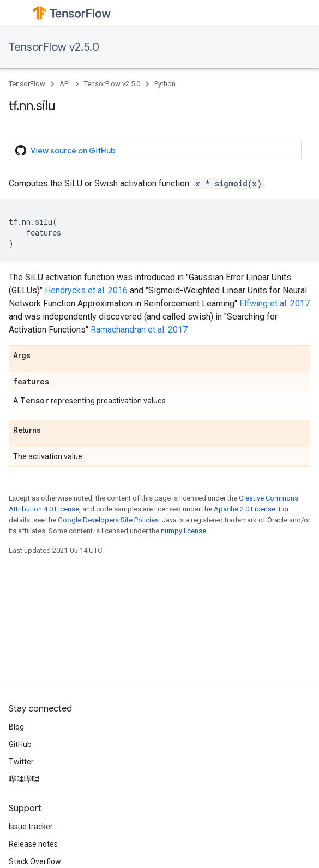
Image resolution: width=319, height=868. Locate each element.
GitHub (20, 744)
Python (165, 84)
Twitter (21, 762)
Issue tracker (31, 827)
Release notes (33, 844)
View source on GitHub (65, 150)
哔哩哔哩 (24, 779)
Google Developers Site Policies (108, 520)
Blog (16, 727)
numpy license (183, 531)
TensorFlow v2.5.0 (54, 47)
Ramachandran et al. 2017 (139, 330)
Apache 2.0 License (245, 509)
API (65, 84)
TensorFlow (27, 84)
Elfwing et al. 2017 (275, 303)
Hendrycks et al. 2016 (86, 290)
